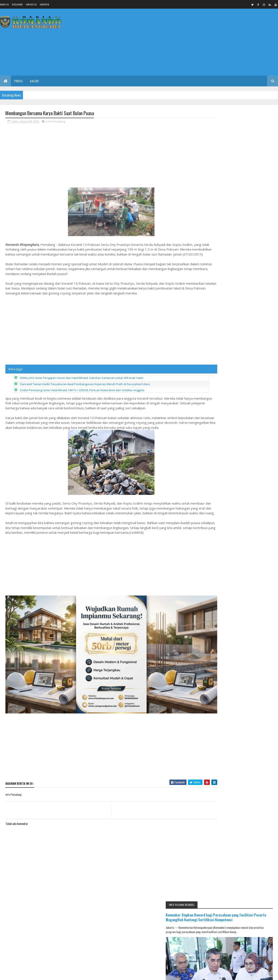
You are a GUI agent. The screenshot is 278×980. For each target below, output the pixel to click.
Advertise (44, 4)
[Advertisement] (199, 42)
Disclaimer (17, 4)
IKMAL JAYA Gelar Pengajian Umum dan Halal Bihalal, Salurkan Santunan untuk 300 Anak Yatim (82, 383)
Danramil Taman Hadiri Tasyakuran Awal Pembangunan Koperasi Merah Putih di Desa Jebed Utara (85, 389)
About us (4, 4)
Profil (19, 81)
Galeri (34, 81)
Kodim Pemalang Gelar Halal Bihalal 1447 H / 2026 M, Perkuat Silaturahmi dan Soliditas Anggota (82, 395)
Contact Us (31, 4)
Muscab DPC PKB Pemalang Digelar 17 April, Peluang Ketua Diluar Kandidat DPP (250, 739)
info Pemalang (56, 122)
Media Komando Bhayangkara (44, 974)
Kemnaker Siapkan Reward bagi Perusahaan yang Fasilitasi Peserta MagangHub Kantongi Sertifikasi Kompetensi (238, 132)
